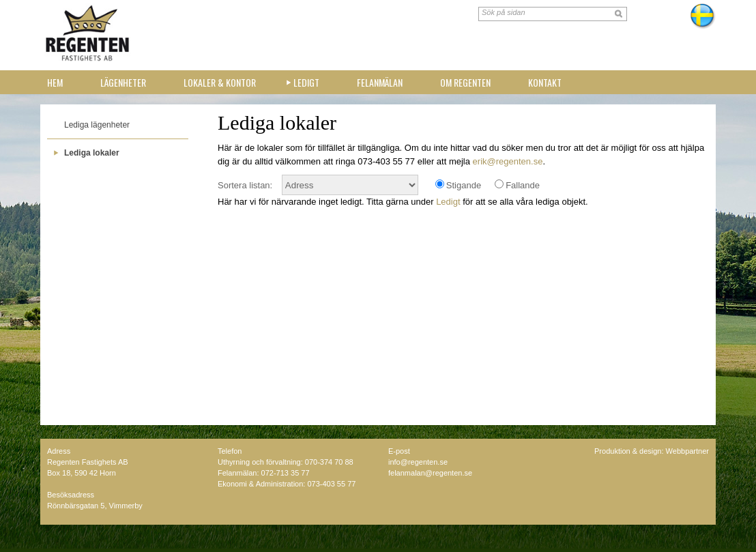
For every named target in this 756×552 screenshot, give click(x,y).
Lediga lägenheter (97, 125)
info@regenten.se (418, 462)
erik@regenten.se (508, 161)
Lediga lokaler (92, 153)
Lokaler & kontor (220, 82)
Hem (55, 82)
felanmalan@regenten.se (430, 473)
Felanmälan (380, 82)
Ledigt (306, 82)
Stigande (464, 185)
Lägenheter (123, 82)
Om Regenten (465, 82)
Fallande (523, 185)
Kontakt (545, 82)
